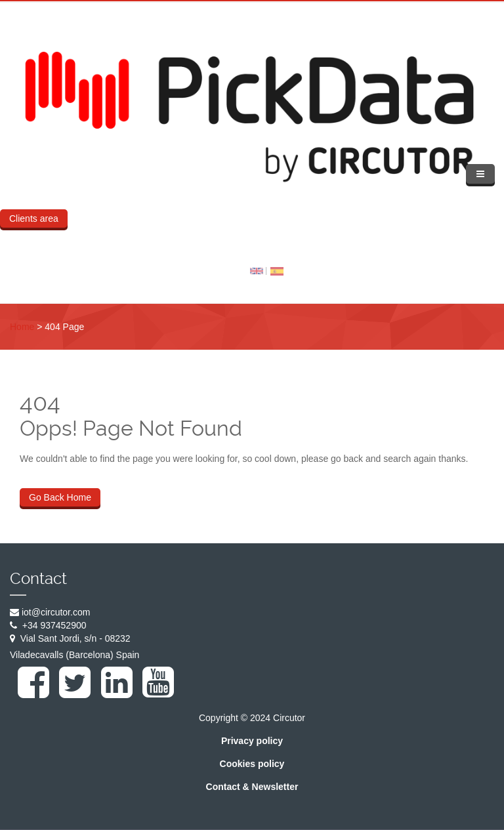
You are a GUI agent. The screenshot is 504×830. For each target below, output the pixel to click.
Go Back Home (60, 497)
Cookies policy (252, 764)
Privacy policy (252, 741)
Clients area (34, 218)
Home (22, 327)
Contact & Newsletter (252, 787)
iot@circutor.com (56, 612)
